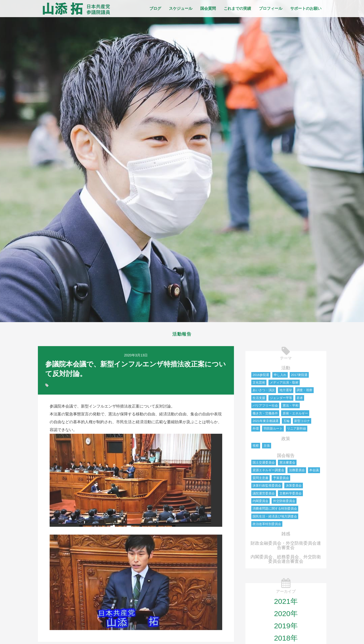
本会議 (314, 472)
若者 (300, 399)
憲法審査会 (287, 464)
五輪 (287, 422)
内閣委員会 (260, 502)
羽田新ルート (273, 430)
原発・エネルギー (295, 415)
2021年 (286, 603)
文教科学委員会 (291, 495)
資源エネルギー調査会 (268, 472)
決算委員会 (294, 487)
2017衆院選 (299, 376)
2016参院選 (261, 376)
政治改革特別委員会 (267, 525)
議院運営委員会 (264, 495)
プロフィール (271, 8)
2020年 (286, 615)
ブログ (155, 8)
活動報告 (182, 335)
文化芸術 (259, 384)
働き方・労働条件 (265, 415)
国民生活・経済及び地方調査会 (275, 518)
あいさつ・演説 (264, 392)
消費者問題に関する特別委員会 (275, 510)
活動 (286, 369)
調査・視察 (304, 392)
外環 (256, 430)
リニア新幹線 (297, 430)
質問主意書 (260, 479)
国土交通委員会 (264, 464)
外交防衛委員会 (284, 502)
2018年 (286, 639)
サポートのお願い (306, 8)
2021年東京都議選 (266, 422)
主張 (267, 447)
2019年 (286, 627)
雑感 (286, 535)
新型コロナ (302, 422)
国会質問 (208, 8)
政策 (286, 440)
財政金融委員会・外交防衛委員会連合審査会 (286, 547)
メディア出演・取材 (284, 384)
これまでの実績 (237, 8)
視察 (256, 447)
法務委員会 (297, 472)
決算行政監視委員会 (267, 487)
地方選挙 (286, 392)
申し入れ (280, 376)
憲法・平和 (291, 407)
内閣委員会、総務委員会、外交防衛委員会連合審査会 (286, 561)
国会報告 (286, 457)
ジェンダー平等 (281, 399)
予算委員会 (281, 479)
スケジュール (181, 8)
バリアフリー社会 (265, 407)
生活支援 (259, 399)
